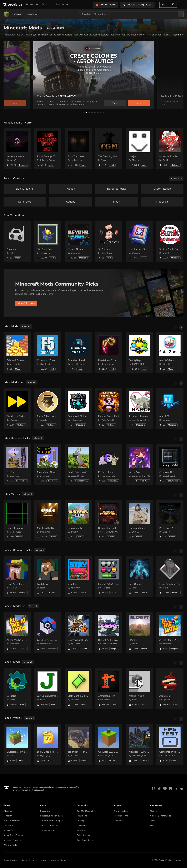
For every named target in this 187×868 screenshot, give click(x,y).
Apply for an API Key (50, 826)
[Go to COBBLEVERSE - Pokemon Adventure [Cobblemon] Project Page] (48, 632)
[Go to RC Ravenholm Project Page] (109, 465)
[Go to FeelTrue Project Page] (17, 465)
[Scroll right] (181, 327)
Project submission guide (51, 816)
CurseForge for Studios (161, 816)
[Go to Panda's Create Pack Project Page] (109, 409)
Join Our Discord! (85, 811)
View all (26, 326)
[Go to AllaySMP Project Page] (170, 409)
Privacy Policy (28, 860)
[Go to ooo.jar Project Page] (139, 149)
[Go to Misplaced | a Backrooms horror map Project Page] (48, 520)
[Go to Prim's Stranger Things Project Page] (48, 149)
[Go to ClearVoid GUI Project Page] (170, 465)
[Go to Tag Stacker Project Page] (109, 242)
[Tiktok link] (159, 788)
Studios (62, 5)
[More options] (181, 5)
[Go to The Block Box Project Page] (48, 242)
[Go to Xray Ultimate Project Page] (139, 576)
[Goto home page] (13, 5)
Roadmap (81, 830)
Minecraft (8, 816)
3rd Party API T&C (49, 830)
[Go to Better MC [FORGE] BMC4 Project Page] (109, 632)
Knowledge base (121, 811)
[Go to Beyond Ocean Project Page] (78, 242)
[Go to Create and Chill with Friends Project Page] (78, 409)
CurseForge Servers (86, 840)
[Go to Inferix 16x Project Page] (139, 465)
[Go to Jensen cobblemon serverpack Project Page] (139, 409)
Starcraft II (8, 830)
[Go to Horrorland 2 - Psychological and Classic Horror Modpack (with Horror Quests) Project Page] (170, 149)
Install (139, 103)
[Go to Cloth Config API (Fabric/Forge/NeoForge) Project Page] (78, 688)
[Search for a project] (128, 14)
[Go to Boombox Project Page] (17, 242)
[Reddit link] (182, 788)
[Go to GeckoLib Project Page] (17, 688)
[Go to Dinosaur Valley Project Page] (78, 520)
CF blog (80, 821)
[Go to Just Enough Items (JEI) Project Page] (48, 688)
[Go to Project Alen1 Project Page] (170, 520)
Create (47, 5)
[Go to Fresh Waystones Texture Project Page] (170, 576)
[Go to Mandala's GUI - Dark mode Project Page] (109, 576)
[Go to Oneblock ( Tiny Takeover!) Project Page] (17, 744)
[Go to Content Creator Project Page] (17, 520)
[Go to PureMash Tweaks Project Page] (78, 353)
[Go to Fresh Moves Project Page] (48, 576)
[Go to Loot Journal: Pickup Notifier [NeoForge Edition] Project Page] (139, 242)
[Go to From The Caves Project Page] (78, 149)
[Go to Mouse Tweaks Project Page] (139, 688)
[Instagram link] (154, 788)
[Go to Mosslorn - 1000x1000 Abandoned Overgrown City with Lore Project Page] (139, 744)
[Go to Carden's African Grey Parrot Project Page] (78, 465)
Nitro (153, 826)
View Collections (26, 303)
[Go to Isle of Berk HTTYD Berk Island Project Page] (78, 744)
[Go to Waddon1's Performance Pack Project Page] (17, 409)
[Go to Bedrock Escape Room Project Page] (109, 520)
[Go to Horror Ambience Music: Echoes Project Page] (17, 149)
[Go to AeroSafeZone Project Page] (170, 353)
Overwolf (154, 811)
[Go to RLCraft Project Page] (139, 632)
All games (8, 811)
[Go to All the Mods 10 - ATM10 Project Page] (17, 632)
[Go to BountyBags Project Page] (139, 353)
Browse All (32, 14)
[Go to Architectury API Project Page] (109, 688)
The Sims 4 (9, 826)
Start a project (47, 811)
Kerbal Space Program (13, 835)
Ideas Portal (82, 816)
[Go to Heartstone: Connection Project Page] (109, 353)
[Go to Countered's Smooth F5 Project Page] (48, 353)
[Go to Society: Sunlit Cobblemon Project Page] (170, 242)
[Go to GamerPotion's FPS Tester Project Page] (170, 744)
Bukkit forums (83, 835)
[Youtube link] (165, 788)
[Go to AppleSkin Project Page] (170, 688)
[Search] (181, 14)
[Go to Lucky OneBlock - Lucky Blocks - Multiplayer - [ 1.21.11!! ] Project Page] (48, 744)
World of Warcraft (12, 821)
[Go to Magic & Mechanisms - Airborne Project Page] (48, 409)
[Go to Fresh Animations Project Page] (17, 576)
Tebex (153, 821)
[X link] (176, 788)
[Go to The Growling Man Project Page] (109, 149)
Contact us (119, 821)
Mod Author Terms (58, 860)
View (115, 103)
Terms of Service (11, 860)
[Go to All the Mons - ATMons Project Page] (170, 632)
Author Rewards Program (52, 821)
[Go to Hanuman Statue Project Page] (139, 520)
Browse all (176, 179)
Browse (32, 5)
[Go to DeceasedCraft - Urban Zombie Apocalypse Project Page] (78, 632)
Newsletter (82, 826)
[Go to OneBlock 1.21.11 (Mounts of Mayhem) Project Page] (109, 744)
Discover (17, 14)
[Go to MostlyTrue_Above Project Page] (48, 465)
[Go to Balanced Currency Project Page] (17, 353)
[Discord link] (171, 788)
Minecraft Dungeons (13, 840)
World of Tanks (10, 845)
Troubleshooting (121, 816)
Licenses (42, 860)
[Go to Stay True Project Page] (78, 576)
